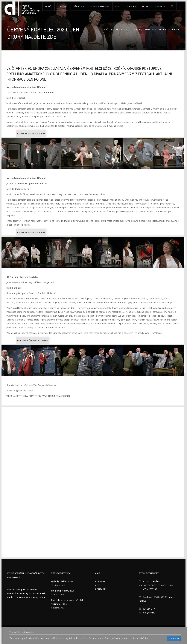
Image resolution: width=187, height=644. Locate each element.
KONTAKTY (160, 7)
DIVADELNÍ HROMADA (100, 7)
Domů (48, 7)
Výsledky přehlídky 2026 (63, 581)
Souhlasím (174, 639)
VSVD (118, 7)
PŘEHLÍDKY (79, 7)
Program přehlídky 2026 (63, 591)
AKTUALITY (62, 7)
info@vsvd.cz (149, 613)
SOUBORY (131, 7)
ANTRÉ (145, 7)
